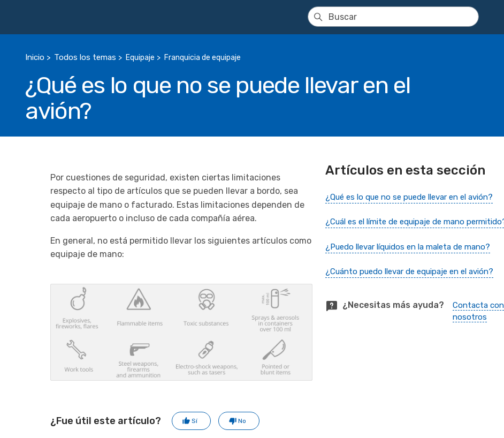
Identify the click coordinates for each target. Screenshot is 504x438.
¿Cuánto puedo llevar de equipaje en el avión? (409, 271)
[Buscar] (393, 17)
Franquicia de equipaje (203, 58)
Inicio (35, 57)
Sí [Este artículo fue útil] (194, 421)
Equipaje (140, 58)
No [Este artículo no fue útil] (242, 421)
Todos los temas (85, 57)
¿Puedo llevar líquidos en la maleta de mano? (408, 247)
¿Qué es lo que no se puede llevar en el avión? (409, 197)
